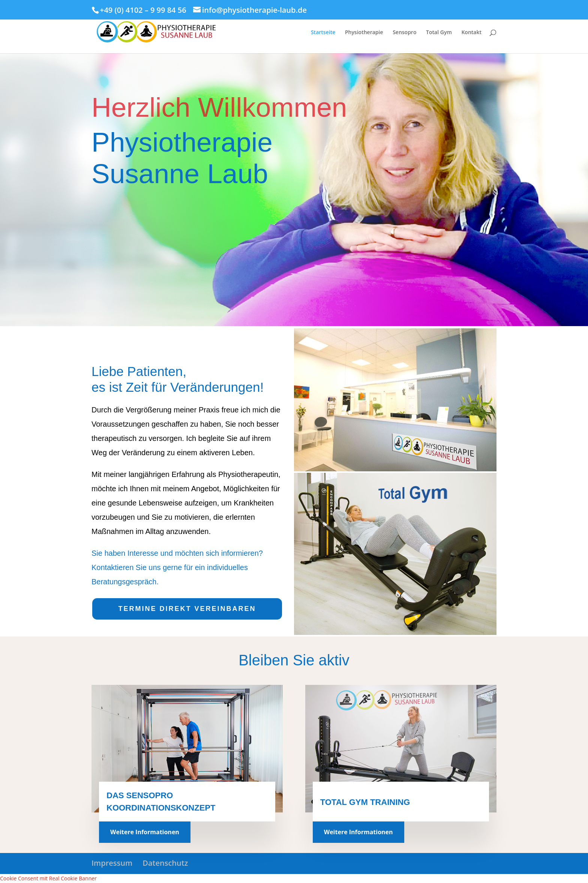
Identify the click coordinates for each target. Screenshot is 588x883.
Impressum (112, 863)
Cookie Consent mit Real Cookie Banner (48, 878)
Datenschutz (165, 863)
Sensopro (404, 33)
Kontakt (471, 33)
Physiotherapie (364, 33)
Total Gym (439, 33)
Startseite (323, 33)
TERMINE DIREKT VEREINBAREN (187, 609)
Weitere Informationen (145, 832)
